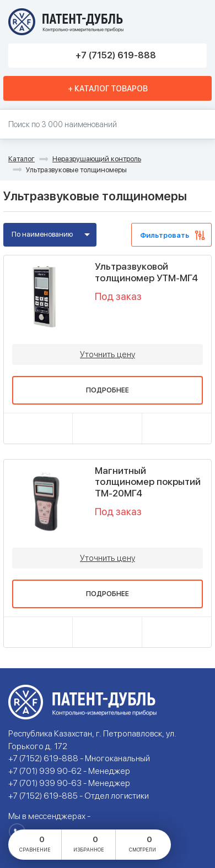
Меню (194, 22)
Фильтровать (165, 235)
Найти (201, 125)
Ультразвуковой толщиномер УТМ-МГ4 (146, 272)
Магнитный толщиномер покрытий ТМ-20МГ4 (148, 482)
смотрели (143, 843)
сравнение (35, 843)
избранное (89, 843)
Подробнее (108, 390)
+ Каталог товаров (108, 89)
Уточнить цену (108, 354)
